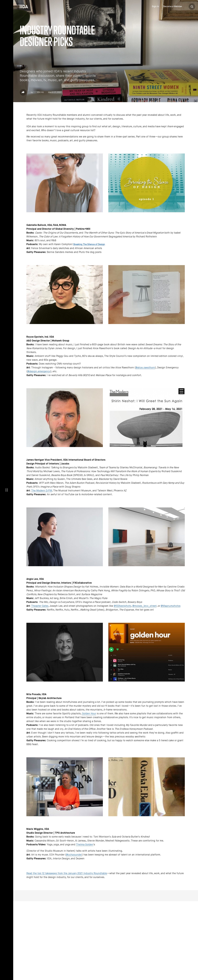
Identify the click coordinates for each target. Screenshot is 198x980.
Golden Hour (89, 714)
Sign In (155, 7)
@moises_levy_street (145, 606)
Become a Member (173, 7)
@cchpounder (74, 855)
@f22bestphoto (123, 606)
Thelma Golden (85, 845)
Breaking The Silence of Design (89, 245)
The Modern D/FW (42, 491)
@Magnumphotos (171, 606)
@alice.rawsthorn (145, 368)
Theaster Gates (40, 606)
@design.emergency (39, 372)
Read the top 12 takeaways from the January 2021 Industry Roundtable (67, 873)
